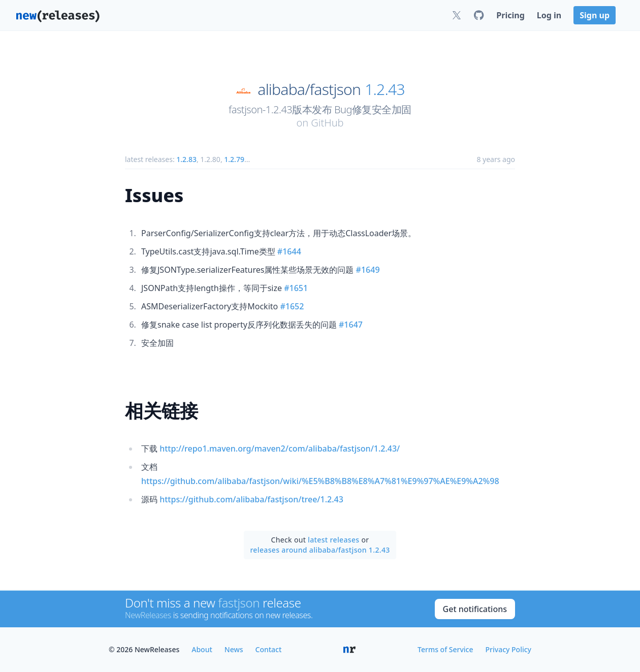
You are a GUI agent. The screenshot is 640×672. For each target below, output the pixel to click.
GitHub (327, 123)
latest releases (333, 540)
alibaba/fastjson (309, 89)
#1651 (296, 288)
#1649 (368, 270)
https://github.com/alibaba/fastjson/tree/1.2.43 (251, 499)
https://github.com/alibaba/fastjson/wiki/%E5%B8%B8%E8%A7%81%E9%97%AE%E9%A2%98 (320, 481)
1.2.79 (234, 159)
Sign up (595, 15)
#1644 (289, 251)
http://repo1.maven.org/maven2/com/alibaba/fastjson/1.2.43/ (280, 449)
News (234, 649)
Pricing (510, 15)
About (202, 649)
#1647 (351, 325)
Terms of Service (445, 649)
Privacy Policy (508, 649)
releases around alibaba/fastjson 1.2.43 (320, 550)
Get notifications (475, 609)
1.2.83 (186, 159)
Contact (269, 649)
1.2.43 (385, 89)
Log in (549, 15)
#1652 (292, 306)
